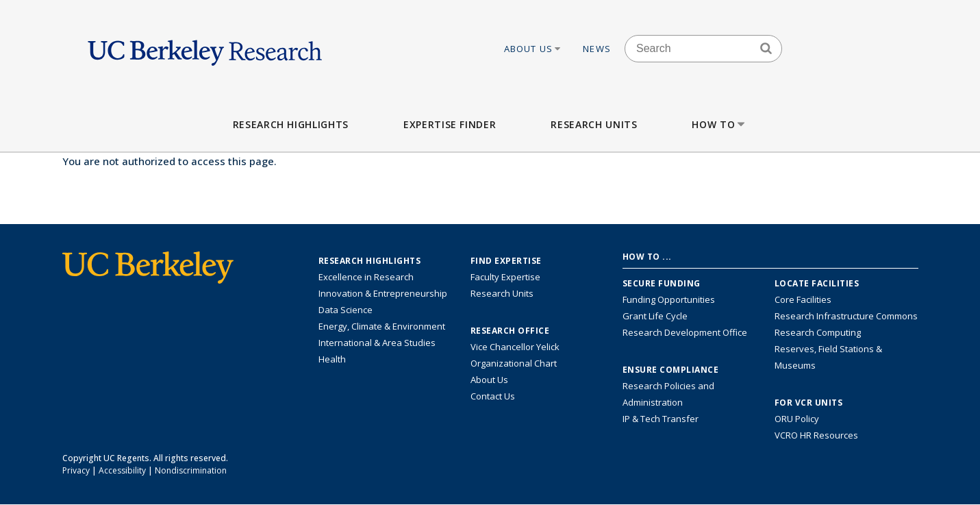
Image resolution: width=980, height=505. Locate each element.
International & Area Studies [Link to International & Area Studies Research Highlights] (377, 343)
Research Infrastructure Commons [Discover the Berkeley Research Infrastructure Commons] (846, 316)
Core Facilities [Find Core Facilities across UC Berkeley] (803, 299)
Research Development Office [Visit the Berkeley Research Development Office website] (685, 332)
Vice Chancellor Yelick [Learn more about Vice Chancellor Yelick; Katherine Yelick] (515, 347)
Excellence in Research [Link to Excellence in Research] (366, 277)
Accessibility (122, 470)
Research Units (594, 124)
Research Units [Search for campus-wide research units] (502, 293)
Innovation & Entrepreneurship (383, 293)
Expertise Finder (450, 124)
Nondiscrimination (191, 470)
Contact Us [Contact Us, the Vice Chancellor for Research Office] (493, 396)
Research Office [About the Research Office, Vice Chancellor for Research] (510, 331)
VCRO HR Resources (816, 435)
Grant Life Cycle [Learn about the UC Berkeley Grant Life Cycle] (655, 316)
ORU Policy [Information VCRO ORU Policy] (797, 419)
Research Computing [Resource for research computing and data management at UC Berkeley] (818, 332)
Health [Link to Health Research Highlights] (332, 359)
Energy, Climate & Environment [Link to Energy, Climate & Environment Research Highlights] (382, 326)
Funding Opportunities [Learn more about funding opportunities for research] (669, 299)
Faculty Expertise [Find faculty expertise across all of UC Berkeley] (505, 277)
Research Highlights (291, 124)
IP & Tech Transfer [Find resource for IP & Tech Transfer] (661, 419)
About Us (533, 49)
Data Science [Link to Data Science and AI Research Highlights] (345, 310)
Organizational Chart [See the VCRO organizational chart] (514, 363)
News (597, 49)
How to (719, 124)
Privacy (76, 470)
